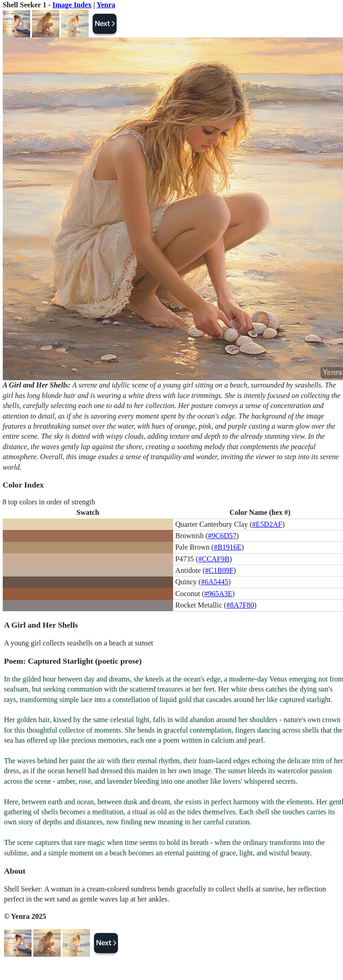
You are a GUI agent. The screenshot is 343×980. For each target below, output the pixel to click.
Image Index (72, 5)
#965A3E (218, 594)
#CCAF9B (214, 559)
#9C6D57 (222, 536)
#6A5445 (215, 582)
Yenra (106, 5)
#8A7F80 (240, 605)
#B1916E (227, 547)
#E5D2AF (267, 524)
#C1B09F (219, 570)
